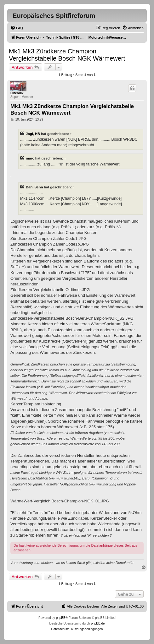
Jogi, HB (33, 134)
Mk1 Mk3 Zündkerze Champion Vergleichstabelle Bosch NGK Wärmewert (67, 55)
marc (30, 158)
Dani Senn (34, 187)
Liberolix (17, 93)
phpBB (61, 618)
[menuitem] (17, 28)
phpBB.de (98, 623)
